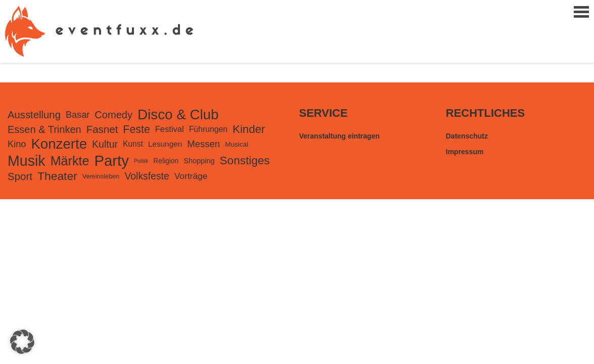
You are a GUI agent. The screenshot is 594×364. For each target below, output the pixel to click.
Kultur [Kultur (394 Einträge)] (105, 144)
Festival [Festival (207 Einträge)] (170, 129)
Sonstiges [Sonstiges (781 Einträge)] (245, 161)
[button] (22, 342)
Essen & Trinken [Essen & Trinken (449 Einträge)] (44, 129)
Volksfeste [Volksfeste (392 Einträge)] (147, 176)
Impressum (465, 152)
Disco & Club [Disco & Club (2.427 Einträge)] (178, 115)
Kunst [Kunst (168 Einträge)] (133, 144)
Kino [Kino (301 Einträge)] (17, 144)
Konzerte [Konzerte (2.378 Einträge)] (59, 144)
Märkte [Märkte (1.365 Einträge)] (70, 161)
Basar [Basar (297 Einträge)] (78, 115)
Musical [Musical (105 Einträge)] (237, 144)
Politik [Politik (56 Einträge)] (141, 161)
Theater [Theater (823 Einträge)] (57, 176)
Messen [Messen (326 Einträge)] (203, 144)
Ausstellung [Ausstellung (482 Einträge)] (34, 115)
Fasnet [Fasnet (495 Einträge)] (102, 129)
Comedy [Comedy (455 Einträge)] (113, 115)
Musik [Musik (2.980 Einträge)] (27, 161)
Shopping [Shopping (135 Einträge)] (199, 161)
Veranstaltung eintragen (339, 136)
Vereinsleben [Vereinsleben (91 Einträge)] (101, 176)
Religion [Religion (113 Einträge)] (166, 161)
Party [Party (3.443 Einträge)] (111, 161)
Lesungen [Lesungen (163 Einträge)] (165, 144)
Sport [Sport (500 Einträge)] (20, 176)
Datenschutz (467, 136)
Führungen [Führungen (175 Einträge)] (208, 129)
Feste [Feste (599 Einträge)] (136, 129)
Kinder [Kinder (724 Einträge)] (249, 129)
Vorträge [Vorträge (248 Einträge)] (191, 176)
